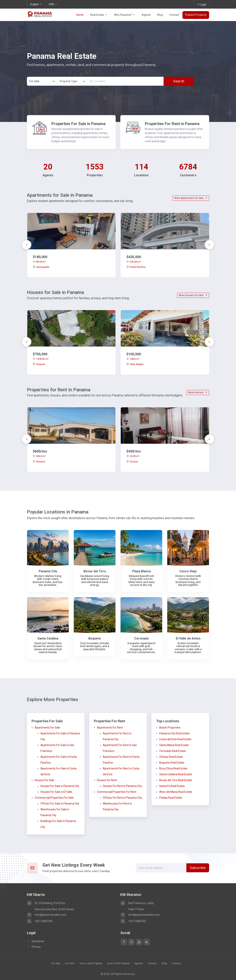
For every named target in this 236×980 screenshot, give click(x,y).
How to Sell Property (119, 963)
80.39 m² (39, 262)
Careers (152, 963)
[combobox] (42, 81)
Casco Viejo (188, 571)
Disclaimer (36, 941)
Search (179, 81)
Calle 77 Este (136, 909)
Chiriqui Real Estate (171, 757)
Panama (39, 364)
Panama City (48, 571)
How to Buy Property (91, 963)
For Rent (70, 963)
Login (201, 4)
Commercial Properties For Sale (54, 798)
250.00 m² (134, 262)
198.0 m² (133, 359)
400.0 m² (39, 456)
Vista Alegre (135, 364)
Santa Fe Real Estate (172, 786)
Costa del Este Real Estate (175, 739)
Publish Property (196, 15)
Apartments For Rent (110, 728)
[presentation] (27, 245)
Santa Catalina (48, 638)
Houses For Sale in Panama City (60, 786)
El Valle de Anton (188, 638)
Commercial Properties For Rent (117, 792)
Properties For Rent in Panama (172, 124)
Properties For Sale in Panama (78, 124)
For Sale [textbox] (34, 81)
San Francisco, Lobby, (137, 903)
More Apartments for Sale (191, 198)
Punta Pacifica (136, 267)
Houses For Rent (107, 780)
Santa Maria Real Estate (174, 745)
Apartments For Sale (47, 728)
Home (80, 15)
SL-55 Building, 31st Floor (46, 903)
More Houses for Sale (193, 295)
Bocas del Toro (95, 571)
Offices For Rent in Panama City (122, 798)
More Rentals (198, 393)
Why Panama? (125, 15)
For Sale (56, 963)
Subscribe (198, 868)
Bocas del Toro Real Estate (176, 780)
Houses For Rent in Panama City (122, 786)
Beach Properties (170, 728)
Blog (160, 15)
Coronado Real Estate (173, 751)
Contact (174, 15)
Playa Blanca (141, 571)
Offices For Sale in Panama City (60, 804)
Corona (132, 462)
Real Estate (99, 15)
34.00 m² (133, 456)
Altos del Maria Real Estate (176, 792)
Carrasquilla (41, 267)
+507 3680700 (40, 921)
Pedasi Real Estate (171, 798)
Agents (146, 15)
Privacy (34, 947)
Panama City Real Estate (174, 733)
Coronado (141, 638)
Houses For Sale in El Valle (56, 792)
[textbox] (73, 81)
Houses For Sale (44, 780)
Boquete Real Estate (172, 763)
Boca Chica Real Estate (173, 768)
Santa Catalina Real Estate (176, 774)
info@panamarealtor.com (47, 915)
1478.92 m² (41, 359)
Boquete (95, 638)
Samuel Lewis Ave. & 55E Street (54, 909)
